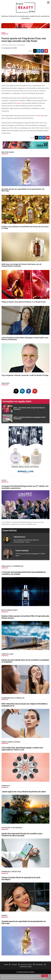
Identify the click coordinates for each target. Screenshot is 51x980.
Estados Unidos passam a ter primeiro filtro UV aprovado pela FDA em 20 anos (25, 617)
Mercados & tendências (12, 566)
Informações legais (26, 966)
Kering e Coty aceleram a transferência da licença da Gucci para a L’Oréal (25, 227)
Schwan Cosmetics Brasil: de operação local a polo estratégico (21, 878)
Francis (18, 103)
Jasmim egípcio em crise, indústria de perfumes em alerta (24, 792)
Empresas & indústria (11, 871)
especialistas (10, 530)
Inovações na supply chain (17, 401)
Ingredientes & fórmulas (13, 698)
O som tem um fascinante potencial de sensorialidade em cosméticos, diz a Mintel (24, 573)
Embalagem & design (11, 742)
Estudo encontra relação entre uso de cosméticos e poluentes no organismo (25, 661)
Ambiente (6, 786)
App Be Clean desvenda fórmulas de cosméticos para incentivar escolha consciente (22, 834)
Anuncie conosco (26, 964)
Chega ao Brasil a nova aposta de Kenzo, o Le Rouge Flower (24, 302)
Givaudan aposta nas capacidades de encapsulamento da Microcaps (23, 190)
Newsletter (39, 964)
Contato (14, 964)
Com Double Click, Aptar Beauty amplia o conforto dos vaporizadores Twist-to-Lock (22, 749)
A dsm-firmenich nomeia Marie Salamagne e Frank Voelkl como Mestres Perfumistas (25, 339)
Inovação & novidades (12, 828)
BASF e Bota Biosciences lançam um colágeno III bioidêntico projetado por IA (25, 705)
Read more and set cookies (39, 978)
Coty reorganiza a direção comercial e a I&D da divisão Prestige (25, 375)
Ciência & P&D (7, 654)
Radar (3, 33)
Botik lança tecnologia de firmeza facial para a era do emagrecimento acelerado (21, 265)
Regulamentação (10, 610)
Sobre (6, 964)
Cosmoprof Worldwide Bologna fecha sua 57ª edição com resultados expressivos (25, 487)
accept (45, 976)
